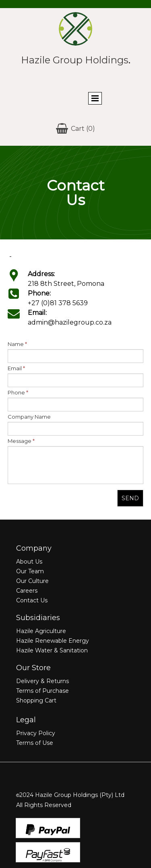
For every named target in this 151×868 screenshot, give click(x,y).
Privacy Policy (36, 733)
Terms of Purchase (42, 691)
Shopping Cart (36, 700)
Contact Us (32, 600)
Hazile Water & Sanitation (52, 650)
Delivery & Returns (42, 681)
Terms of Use (35, 743)
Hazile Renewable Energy (53, 641)
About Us (29, 562)
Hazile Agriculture (41, 631)
